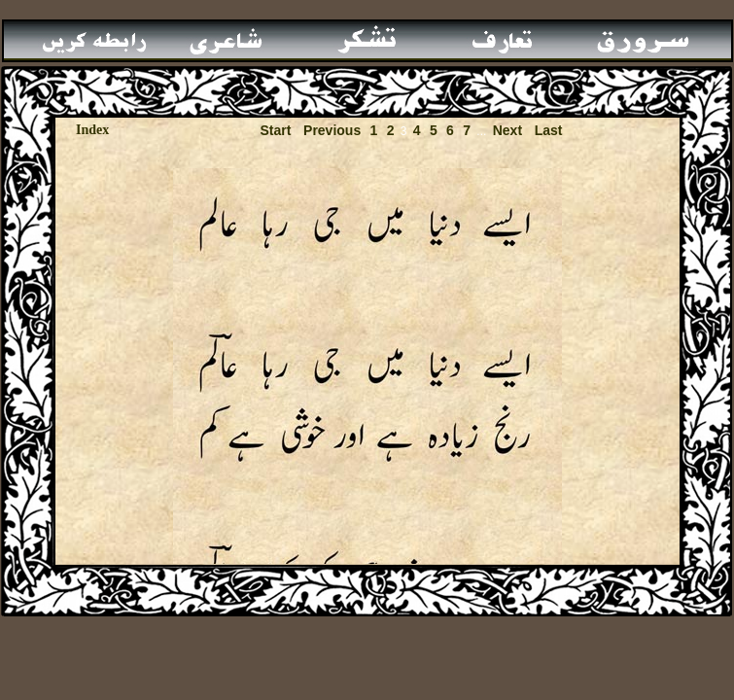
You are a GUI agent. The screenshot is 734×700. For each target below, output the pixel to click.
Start (275, 130)
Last (549, 130)
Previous (332, 130)
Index (92, 130)
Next (507, 130)
